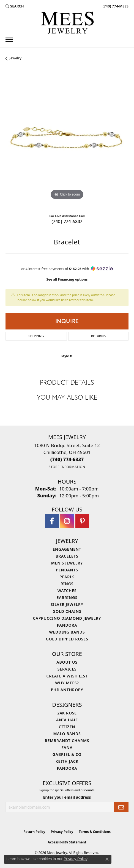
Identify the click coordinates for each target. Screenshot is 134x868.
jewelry (15, 58)
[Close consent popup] (107, 859)
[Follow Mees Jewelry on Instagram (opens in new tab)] (67, 521)
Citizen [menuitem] (67, 727)
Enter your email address (67, 797)
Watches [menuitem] (67, 591)
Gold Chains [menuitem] (67, 611)
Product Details (67, 382)
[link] (115, 6)
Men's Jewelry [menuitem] (67, 563)
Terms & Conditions (95, 832)
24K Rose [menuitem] (67, 713)
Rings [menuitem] (67, 584)
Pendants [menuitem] (67, 570)
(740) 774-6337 (67, 221)
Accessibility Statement (67, 842)
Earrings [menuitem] (67, 597)
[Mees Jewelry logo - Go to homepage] (67, 23)
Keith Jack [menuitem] (67, 761)
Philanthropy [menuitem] (67, 690)
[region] (67, 139)
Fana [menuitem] (67, 747)
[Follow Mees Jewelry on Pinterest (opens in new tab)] (82, 521)
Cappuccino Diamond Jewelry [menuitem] (67, 618)
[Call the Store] (67, 459)
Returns (99, 336)
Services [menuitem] (67, 669)
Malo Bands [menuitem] (67, 734)
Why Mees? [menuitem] (67, 683)
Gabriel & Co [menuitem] (67, 754)
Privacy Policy (62, 832)
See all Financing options (67, 279)
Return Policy (34, 832)
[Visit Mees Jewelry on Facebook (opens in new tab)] (52, 521)
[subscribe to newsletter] (121, 807)
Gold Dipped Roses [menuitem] (67, 639)
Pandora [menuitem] (67, 625)
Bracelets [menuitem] (67, 556)
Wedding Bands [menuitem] (67, 632)
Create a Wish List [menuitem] (67, 676)
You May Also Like (67, 397)
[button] (15, 6)
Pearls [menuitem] (67, 577)
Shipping (36, 336)
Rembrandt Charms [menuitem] (67, 741)
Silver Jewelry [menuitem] (67, 604)
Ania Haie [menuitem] (67, 720)
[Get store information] (67, 467)
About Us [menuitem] (67, 662)
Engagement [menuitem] (67, 549)
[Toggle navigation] (9, 40)
